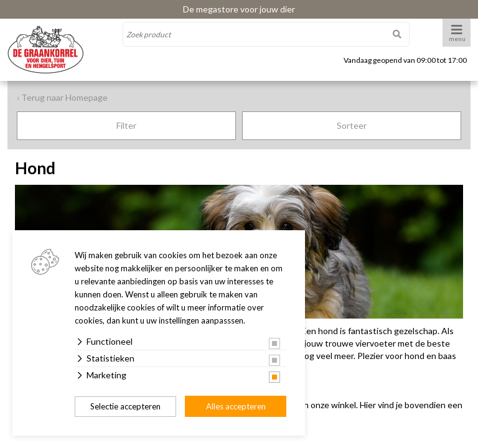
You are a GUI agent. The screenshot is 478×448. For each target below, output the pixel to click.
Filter (126, 125)
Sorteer (352, 125)
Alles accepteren (236, 406)
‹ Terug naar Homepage (62, 97)
